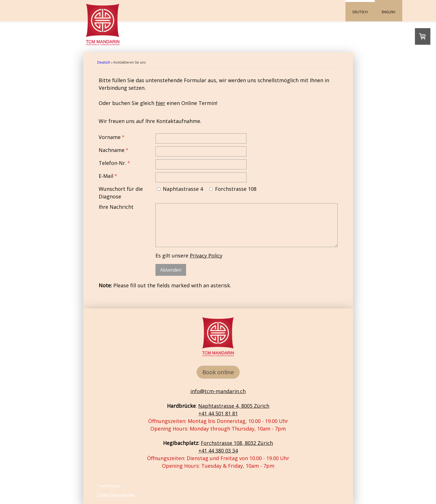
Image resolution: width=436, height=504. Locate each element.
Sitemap (128, 495)
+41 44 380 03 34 (218, 451)
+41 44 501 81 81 (218, 413)
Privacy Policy (206, 256)
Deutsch (360, 12)
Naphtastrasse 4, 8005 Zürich (234, 406)
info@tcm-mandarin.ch (218, 391)
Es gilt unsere (189, 256)
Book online (218, 372)
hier (161, 103)
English (388, 12)
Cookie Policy (108, 495)
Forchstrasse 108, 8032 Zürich (237, 443)
